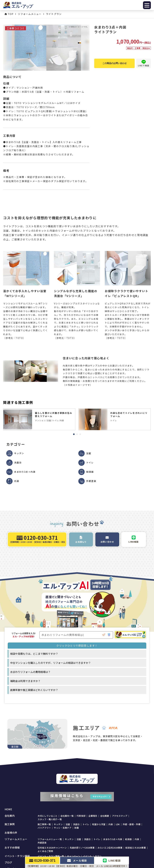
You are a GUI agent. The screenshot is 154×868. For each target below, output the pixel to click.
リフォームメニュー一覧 (50, 839)
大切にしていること (48, 816)
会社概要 (105, 816)
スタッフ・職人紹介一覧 (50, 819)
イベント (87, 856)
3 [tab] (80, 434)
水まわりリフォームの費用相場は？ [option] (30, 672)
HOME (8, 809)
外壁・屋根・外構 (132, 824)
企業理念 (93, 816)
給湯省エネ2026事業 (136, 848)
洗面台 (76, 824)
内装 (111, 824)
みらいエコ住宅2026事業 (110, 848)
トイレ (86, 824)
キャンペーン (74, 856)
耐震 (77, 828)
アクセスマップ (120, 816)
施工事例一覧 (44, 824)
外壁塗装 (42, 843)
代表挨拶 (81, 816)
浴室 (68, 824)
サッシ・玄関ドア (63, 828)
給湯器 (128, 839)
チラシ (98, 856)
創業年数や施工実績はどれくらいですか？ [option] (34, 690)
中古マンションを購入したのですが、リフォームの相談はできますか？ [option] (50, 663)
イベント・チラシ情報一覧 (51, 856)
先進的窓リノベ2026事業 (82, 848)
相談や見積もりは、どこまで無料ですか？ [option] (34, 654)
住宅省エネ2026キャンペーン (52, 848)
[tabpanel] (39, 419)
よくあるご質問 (45, 851)
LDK (118, 824)
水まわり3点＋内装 (113, 839)
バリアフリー (44, 828)
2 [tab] (77, 434)
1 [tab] (74, 434)
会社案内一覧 (67, 816)
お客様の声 (11, 833)
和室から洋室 (99, 824)
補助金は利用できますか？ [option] (25, 681)
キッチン (58, 824)
